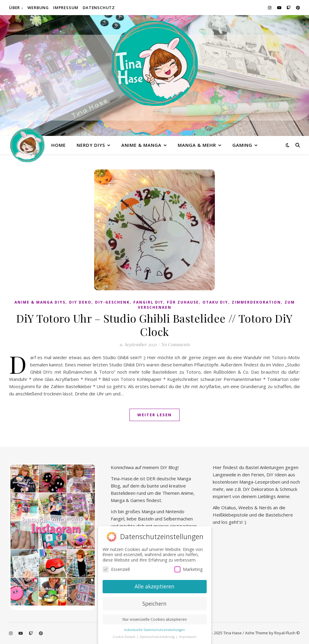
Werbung (38, 8)
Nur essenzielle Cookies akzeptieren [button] (155, 618)
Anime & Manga (141, 145)
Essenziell (116, 568)
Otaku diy (215, 302)
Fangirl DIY (148, 302)
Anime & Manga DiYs (40, 302)
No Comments (175, 344)
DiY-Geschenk (112, 302)
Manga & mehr (197, 145)
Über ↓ (16, 8)
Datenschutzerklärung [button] (158, 635)
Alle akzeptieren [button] (154, 585)
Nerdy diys (91, 145)
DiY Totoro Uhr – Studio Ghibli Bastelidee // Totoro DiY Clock (154, 325)
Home (59, 145)
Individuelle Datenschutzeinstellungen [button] (154, 628)
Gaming (242, 145)
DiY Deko (80, 302)
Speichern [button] (154, 602)
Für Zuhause (183, 302)
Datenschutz (99, 8)
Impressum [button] (188, 635)
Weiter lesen (154, 415)
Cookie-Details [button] (124, 635)
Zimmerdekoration (256, 302)
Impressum (66, 8)
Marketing (188, 568)
